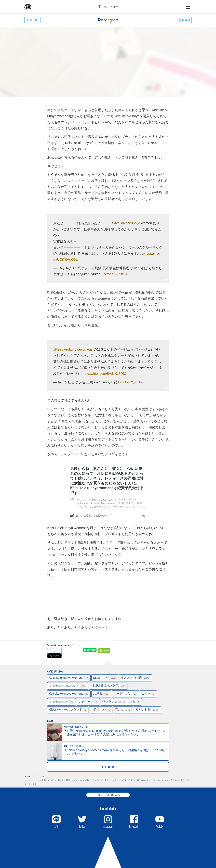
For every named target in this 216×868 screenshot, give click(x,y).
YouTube (160, 826)
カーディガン (125, 694)
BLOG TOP (34, 20)
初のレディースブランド (68, 710)
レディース (88, 702)
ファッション (62, 702)
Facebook (134, 826)
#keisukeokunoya (127, 223)
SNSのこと (105, 678)
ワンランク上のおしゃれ (121, 702)
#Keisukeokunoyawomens (73, 349)
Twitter (82, 826)
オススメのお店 (135, 678)
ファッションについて (68, 686)
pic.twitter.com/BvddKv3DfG (106, 374)
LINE (56, 826)
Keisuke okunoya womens (69, 678)
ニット (148, 694)
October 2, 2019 (114, 274)
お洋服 (101, 694)
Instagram (108, 826)
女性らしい (101, 710)
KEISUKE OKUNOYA (108, 686)
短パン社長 (147, 710)
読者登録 (185, 20)
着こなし (123, 710)
